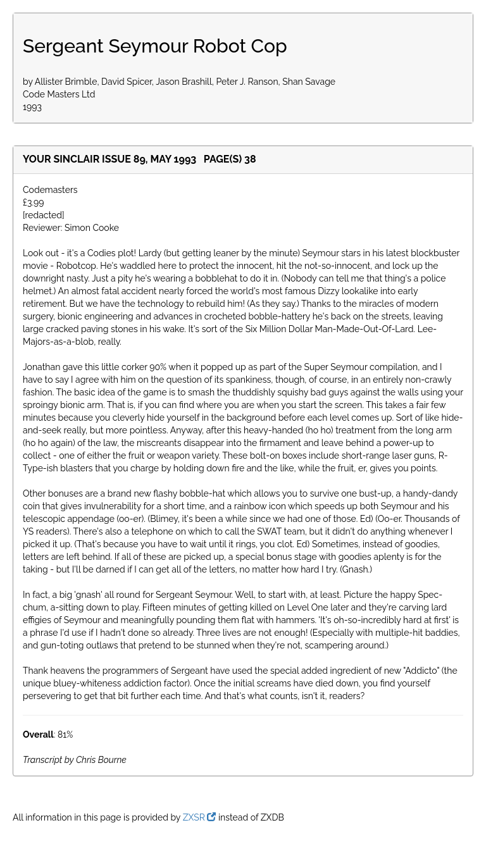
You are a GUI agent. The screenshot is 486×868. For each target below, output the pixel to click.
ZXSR (200, 817)
